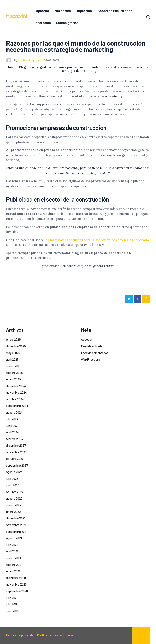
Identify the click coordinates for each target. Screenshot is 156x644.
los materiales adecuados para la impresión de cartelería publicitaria (97, 240)
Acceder (87, 340)
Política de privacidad (21, 636)
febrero (14, 373)
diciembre (16, 347)
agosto (14, 413)
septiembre (17, 406)
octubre (15, 400)
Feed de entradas (92, 347)
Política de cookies (50, 636)
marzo (14, 366)
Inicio (12, 68)
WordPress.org (90, 360)
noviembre (16, 393)
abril (12, 360)
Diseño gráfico (32, 61)
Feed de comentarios (95, 353)
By (12, 61)
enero (13, 340)
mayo (13, 353)
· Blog (22, 68)
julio (12, 419)
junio (13, 426)
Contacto (71, 636)
